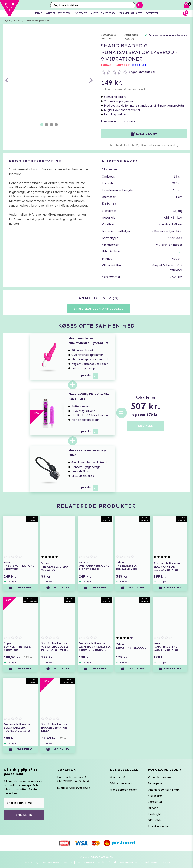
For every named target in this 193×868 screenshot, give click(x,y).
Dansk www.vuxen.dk (156, 862)
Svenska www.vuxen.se (57, 862)
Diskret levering (121, 783)
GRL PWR (154, 820)
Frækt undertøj (158, 826)
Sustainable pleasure (37, 21)
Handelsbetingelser (123, 790)
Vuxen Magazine (159, 777)
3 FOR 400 (139, 65)
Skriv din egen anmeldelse (99, 309)
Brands (17, 21)
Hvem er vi (117, 777)
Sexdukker (155, 802)
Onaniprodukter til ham (164, 790)
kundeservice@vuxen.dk (74, 788)
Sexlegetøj (155, 783)
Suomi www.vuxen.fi (90, 862)
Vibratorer (155, 796)
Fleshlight (154, 814)
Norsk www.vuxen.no (123, 862)
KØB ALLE (146, 426)
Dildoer (153, 808)
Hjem (8, 21)
